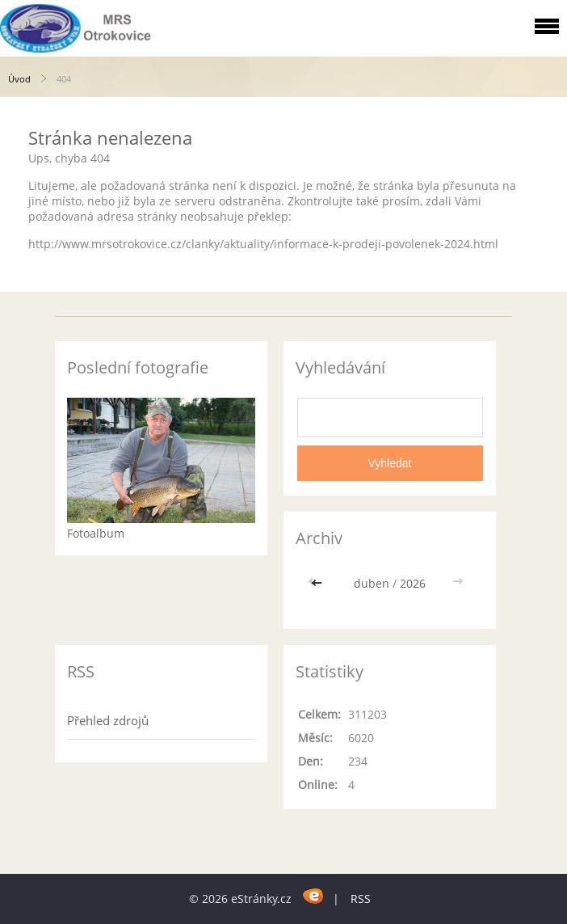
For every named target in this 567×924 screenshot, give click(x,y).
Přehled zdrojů (108, 720)
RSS (361, 899)
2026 (413, 583)
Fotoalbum (96, 533)
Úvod (19, 79)
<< (318, 583)
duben (372, 583)
